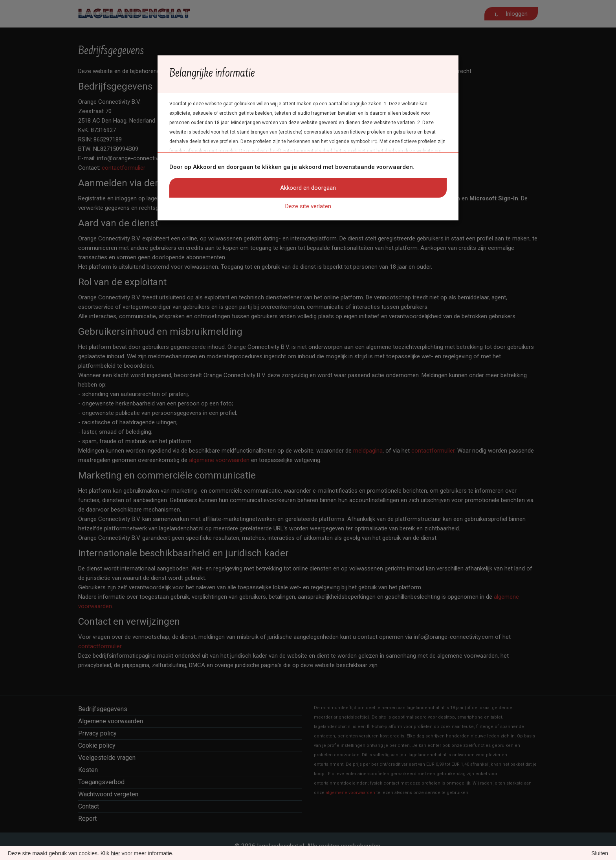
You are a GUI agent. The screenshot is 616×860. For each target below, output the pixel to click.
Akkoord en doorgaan (308, 188)
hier (115, 853)
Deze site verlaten (308, 206)
